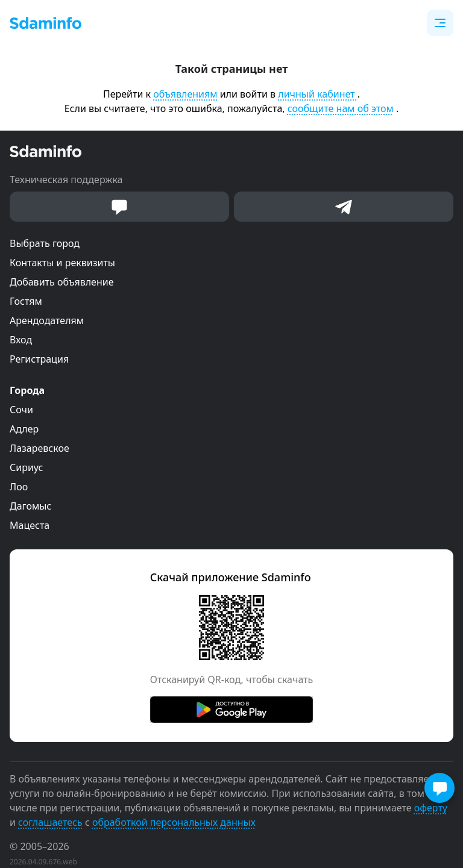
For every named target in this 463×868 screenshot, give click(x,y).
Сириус (26, 467)
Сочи (21, 410)
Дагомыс (30, 506)
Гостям (26, 301)
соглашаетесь (50, 822)
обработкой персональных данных (174, 822)
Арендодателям (47, 320)
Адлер (24, 429)
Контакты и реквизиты (62, 263)
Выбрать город (45, 243)
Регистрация (39, 359)
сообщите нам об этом (341, 108)
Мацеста (30, 525)
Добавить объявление (61, 282)
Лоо (19, 487)
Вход (21, 340)
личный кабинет (317, 94)
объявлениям (185, 94)
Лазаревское (39, 448)
